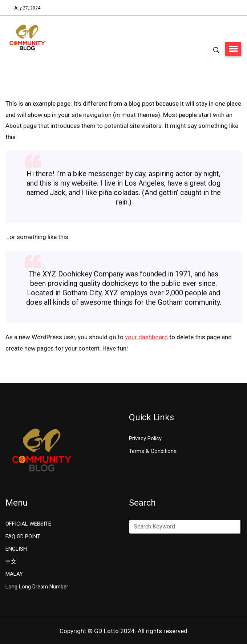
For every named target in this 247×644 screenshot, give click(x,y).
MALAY (14, 574)
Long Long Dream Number (37, 587)
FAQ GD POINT (23, 536)
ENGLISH (16, 549)
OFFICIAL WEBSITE (28, 524)
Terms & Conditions (153, 451)
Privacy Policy (145, 438)
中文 (11, 562)
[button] (233, 49)
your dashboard (146, 337)
